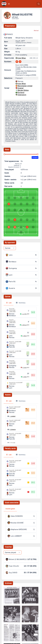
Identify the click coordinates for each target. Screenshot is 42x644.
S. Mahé (25, 336)
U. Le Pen (24, 314)
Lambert (13, 416)
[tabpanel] (21, 432)
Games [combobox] (8, 248)
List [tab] (9, 303)
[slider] (4, 154)
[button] (9, 4)
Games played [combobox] (10, 552)
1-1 (27, 409)
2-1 (27, 422)
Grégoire (13, 430)
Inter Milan (22, 58)
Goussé (12, 443)
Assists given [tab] (10, 509)
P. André (24, 368)
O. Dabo (25, 377)
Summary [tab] (21, 303)
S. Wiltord (24, 325)
